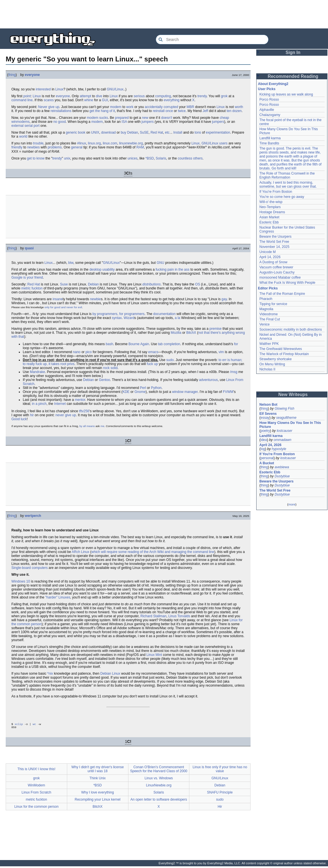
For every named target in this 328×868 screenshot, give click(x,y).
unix (67, 159)
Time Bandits (269, 143)
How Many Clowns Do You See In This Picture (290, 425)
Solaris (161, 159)
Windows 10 (21, 582)
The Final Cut (270, 319)
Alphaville (267, 110)
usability (109, 270)
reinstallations (61, 111)
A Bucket (267, 463)
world (23, 136)
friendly (17, 148)
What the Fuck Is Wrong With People (287, 283)
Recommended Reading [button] (293, 76)
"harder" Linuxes (58, 598)
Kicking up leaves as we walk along (286, 94)
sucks (103, 118)
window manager (185, 392)
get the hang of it (102, 111)
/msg (234, 372)
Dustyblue (282, 476)
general (77, 148)
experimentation (218, 132)
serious (139, 96)
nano (77, 353)
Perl (143, 388)
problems (55, 148)
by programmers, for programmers (119, 314)
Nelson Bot (268, 405)
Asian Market (269, 217)
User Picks (267, 89)
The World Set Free (274, 242)
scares (49, 100)
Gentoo (104, 380)
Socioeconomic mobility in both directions (291, 330)
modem (116, 107)
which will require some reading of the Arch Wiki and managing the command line (153, 552)
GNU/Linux (115, 89)
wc (34, 725)
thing (12, 75)
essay (265, 418)
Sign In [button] (293, 52)
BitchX (191, 333)
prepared (122, 118)
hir (32, 416)
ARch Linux (80, 552)
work (130, 107)
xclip (19, 725)
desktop (95, 270)
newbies (33, 148)
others (198, 159)
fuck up (152, 364)
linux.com (110, 143)
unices (133, 159)
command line (22, 100)
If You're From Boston (276, 192)
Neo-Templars (270, 207)
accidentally (154, 107)
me (102, 427)
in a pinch (39, 404)
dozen (237, 111)
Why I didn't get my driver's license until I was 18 (98, 771)
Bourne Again (139, 345)
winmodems (20, 122)
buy (123, 132)
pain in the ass (178, 270)
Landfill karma (270, 138)
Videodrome (269, 314)
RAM (140, 148)
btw (71, 263)
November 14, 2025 (274, 247)
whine (89, 100)
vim (221, 353)
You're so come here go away (282, 197)
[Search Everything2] (212, 40)
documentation (164, 314)
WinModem (37, 787)
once (169, 111)
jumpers (148, 122)
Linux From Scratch (36, 794)
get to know (36, 159)
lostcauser (285, 431)
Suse (64, 285)
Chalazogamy (270, 115)
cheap (225, 118)
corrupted (171, 107)
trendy (202, 96)
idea (264, 440)
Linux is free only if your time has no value (220, 771)
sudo (170, 361)
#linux (82, 143)
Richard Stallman (153, 617)
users (223, 143)
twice (182, 111)
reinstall (159, 111)
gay (224, 300)
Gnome (140, 392)
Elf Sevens (268, 414)
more (292, 504)
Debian (133, 132)
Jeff (205, 111)
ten (229, 111)
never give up (66, 416)
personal (267, 458)
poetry (265, 431)
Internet (60, 404)
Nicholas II (267, 369)
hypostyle (279, 449)
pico (89, 353)
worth (239, 107)
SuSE (144, 132)
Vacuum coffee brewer (276, 267)
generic (71, 132)
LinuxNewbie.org (159, 787)
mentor (80, 400)
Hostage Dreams (272, 212)
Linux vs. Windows (159, 780)
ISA (124, 122)
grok (224, 96)
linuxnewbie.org (131, 143)
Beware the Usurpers (275, 237)
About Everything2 (273, 84)
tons (198, 132)
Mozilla (176, 333)
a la (178, 318)
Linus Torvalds (179, 617)
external (18, 126)
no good (59, 122)
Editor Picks (268, 288)
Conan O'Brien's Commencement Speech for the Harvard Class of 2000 (159, 771)
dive (99, 96)
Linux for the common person (36, 808)
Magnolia (266, 309)
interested (43, 89)
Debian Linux (110, 674)
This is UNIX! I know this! (36, 771)
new (145, 118)
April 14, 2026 (270, 257)
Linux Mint (154, 655)
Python (156, 388)
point (27, 96)
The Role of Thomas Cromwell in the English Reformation (287, 175)
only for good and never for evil (63, 308)
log (263, 449)
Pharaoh (266, 299)
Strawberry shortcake (275, 359)
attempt (85, 96)
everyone (32, 75)
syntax (117, 318)
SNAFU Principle (220, 794)
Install (178, 132)
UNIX (95, 132)
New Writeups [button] (293, 394)
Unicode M (267, 252)
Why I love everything (98, 794)
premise (216, 329)
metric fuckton (32, 289)
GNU (160, 263)
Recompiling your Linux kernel (98, 801)
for (236, 345)
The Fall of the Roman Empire (282, 294)
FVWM (228, 392)
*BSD (150, 159)
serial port (32, 126)
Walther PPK (269, 344)
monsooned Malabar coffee (280, 277)
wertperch (33, 516)
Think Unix (98, 780)
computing (163, 96)
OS (197, 285)
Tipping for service (273, 304)
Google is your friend (27, 278)
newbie (95, 300)
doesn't (167, 118)
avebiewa (282, 467)
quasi (29, 249)
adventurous (208, 380)
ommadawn (282, 440)
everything (172, 100)
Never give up (49, 107)
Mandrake (37, 372)
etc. (168, 132)
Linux (59, 89)
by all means (87, 427)
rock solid (110, 368)
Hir (220, 808)
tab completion (169, 345)
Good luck (19, 420)
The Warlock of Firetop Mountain (284, 354)
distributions (151, 285)
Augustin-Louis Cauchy (277, 272)
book (82, 132)
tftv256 (84, 412)
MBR (190, 107)
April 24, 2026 (270, 445)
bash (109, 345)
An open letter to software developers (159, 801)
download (108, 132)
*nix (50, 674)
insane (58, 300)
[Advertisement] (164, 14)
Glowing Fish (284, 409)
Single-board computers (29, 568)
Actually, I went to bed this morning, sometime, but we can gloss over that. (288, 185)
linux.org (94, 143)
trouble (38, 143)
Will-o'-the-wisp (271, 202)
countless (185, 159)
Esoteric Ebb (269, 222)
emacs (153, 353)
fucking (161, 270)
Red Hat (157, 132)
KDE (126, 392)
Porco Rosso (269, 100)
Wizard (129, 318)
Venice (265, 324)
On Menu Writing (272, 364)
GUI (105, 100)
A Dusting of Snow (273, 262)
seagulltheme (286, 418)
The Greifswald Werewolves (281, 349)
